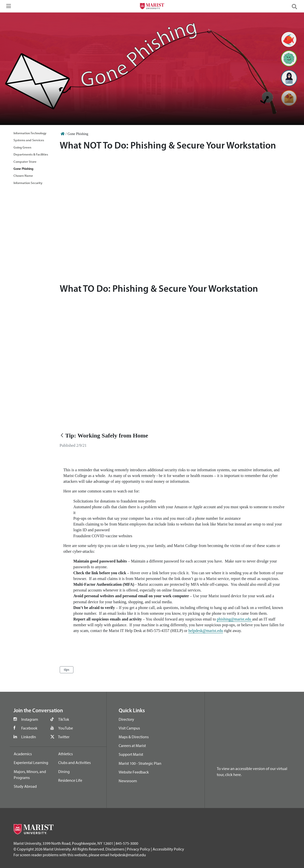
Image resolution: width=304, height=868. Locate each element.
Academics (23, 754)
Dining (64, 771)
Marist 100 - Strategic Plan (140, 763)
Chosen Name (23, 175)
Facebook (29, 728)
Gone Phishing (23, 168)
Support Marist (131, 754)
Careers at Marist (132, 745)
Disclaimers (115, 849)
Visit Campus (129, 728)
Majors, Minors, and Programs (30, 774)
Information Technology (30, 133)
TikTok (64, 719)
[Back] (62, 436)
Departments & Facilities (31, 154)
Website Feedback (134, 772)
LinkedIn (29, 737)
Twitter (64, 737)
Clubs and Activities (74, 762)
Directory (126, 719)
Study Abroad (25, 786)
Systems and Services (29, 140)
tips (67, 670)
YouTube (66, 728)
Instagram (30, 719)
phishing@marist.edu (234, 619)
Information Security (28, 183)
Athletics (65, 754)
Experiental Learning (31, 762)
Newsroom (128, 781)
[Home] (63, 134)
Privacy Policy (139, 849)
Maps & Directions (134, 737)
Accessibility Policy (168, 849)
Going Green (22, 147)
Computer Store (25, 161)
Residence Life (70, 780)
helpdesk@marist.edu (206, 631)
